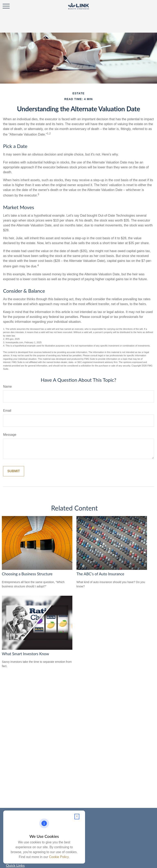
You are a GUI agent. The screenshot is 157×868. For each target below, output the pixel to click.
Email (7, 411)
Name (7, 387)
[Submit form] (14, 471)
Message (10, 435)
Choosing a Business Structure (27, 574)
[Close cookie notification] (77, 817)
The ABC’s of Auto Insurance (100, 574)
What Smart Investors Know (25, 654)
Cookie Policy (59, 857)
